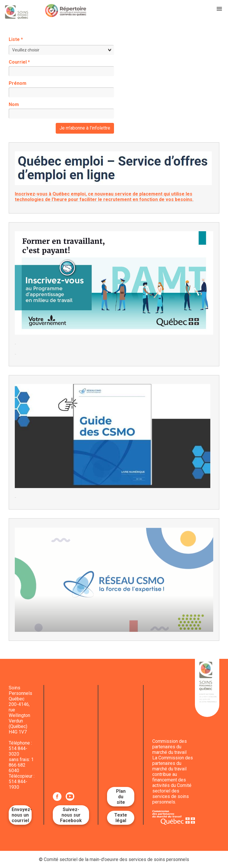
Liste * (16, 39)
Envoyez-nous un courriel (22, 815)
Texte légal (121, 818)
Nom (14, 104)
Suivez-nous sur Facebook (71, 815)
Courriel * (19, 62)
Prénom (18, 83)
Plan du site (121, 797)
